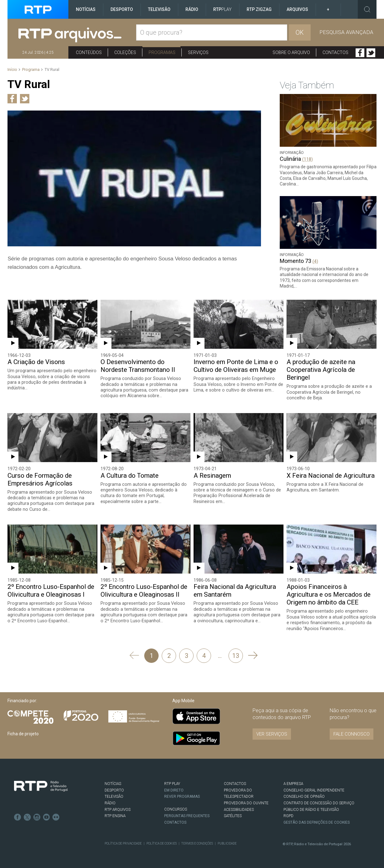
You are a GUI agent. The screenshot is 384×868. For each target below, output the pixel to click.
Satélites (233, 816)
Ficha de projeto (23, 733)
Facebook (360, 53)
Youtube (46, 816)
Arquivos (297, 9)
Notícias (86, 9)
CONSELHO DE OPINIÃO (304, 796)
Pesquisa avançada (346, 32)
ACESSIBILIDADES (239, 809)
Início (12, 69)
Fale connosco (352, 734)
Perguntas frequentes (187, 815)
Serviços (198, 52)
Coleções (125, 52)
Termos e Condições (196, 843)
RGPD (288, 816)
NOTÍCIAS (113, 783)
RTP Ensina (115, 816)
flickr (55, 816)
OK (300, 32)
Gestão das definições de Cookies (317, 822)
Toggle (367, 9)
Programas (162, 52)
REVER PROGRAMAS (182, 796)
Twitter (371, 53)
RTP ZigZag (259, 9)
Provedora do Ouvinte (246, 803)
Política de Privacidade (123, 843)
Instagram (36, 816)
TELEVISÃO (114, 796)
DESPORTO (114, 790)
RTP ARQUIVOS (118, 809)
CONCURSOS (176, 809)
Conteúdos (89, 52)
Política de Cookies (161, 843)
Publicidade (226, 843)
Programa (31, 69)
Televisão (159, 9)
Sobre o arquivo (291, 52)
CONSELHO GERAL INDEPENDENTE (314, 790)
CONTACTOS (235, 783)
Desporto (122, 9)
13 (236, 655)
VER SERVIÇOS (272, 734)
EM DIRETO (174, 790)
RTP (222, 9)
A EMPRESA (293, 783)
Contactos (335, 52)
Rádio (192, 9)
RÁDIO (110, 803)
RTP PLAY (172, 783)
